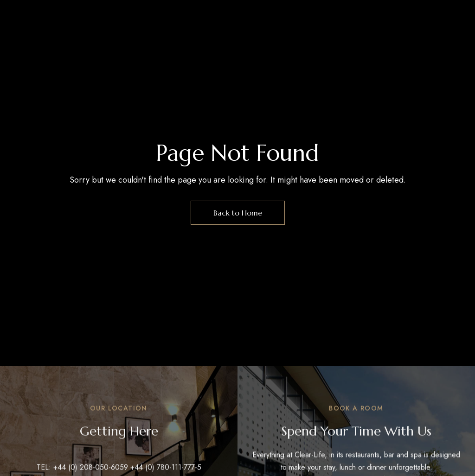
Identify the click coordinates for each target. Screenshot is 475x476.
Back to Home (238, 213)
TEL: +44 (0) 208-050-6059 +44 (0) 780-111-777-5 (119, 469)
